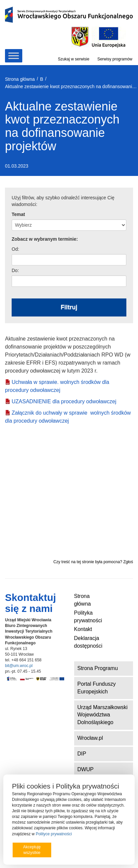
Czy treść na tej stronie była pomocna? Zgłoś (93, 562)
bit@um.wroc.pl (19, 666)
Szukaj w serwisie (74, 59)
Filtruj (69, 307)
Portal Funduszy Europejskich (97, 688)
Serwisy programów (115, 59)
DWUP (86, 769)
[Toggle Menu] (14, 56)
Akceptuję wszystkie (32, 850)
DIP (82, 754)
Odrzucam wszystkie (75, 850)
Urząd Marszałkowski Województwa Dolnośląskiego (103, 715)
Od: (15, 249)
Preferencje (113, 849)
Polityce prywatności (54, 834)
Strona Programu (98, 668)
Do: (15, 270)
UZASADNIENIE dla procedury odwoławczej (64, 401)
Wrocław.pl (90, 738)
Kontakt (83, 629)
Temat (18, 214)
